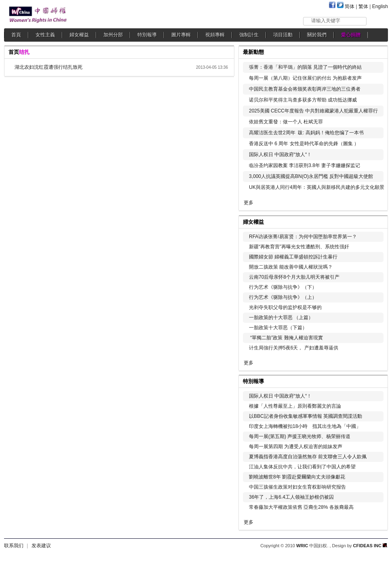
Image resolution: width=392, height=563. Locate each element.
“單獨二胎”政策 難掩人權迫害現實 (286, 338)
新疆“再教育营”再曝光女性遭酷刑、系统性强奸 (299, 247)
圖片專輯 (181, 35)
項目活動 (283, 35)
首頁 (16, 35)
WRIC (302, 546)
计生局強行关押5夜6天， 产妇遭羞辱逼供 (294, 348)
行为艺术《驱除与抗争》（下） (283, 287)
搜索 (378, 21)
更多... (376, 221)
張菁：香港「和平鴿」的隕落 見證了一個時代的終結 (305, 67)
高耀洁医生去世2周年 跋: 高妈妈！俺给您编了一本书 (306, 133)
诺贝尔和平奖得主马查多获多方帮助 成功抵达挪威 (303, 100)
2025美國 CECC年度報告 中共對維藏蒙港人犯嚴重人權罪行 (313, 111)
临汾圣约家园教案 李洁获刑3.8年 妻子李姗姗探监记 (305, 165)
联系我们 (14, 546)
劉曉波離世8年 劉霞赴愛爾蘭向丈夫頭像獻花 (297, 477)
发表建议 (41, 546)
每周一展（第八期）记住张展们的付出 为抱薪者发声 (305, 78)
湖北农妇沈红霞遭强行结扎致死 (48, 67)
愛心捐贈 (351, 35)
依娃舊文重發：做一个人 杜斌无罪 (286, 122)
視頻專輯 (215, 35)
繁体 (363, 6)
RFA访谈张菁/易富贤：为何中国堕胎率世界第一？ (303, 237)
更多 (249, 203)
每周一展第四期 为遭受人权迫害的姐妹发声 (296, 447)
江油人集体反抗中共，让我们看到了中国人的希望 (302, 467)
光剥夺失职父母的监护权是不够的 (285, 307)
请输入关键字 (326, 21)
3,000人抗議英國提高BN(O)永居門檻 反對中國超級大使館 (311, 176)
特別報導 (147, 35)
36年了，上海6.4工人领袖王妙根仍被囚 (291, 497)
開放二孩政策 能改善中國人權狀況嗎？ (291, 267)
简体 (350, 6)
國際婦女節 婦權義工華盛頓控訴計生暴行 (293, 257)
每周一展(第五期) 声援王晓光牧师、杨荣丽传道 (300, 436)
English (380, 6)
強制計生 (249, 35)
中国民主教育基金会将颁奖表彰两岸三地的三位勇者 (305, 89)
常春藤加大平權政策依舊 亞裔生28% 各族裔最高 (301, 507)
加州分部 (113, 35)
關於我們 (317, 35)
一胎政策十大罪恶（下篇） (278, 328)
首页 (14, 52)
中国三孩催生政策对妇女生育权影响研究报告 (297, 487)
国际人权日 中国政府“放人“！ (280, 155)
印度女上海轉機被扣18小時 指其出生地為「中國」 (305, 426)
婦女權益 (79, 35)
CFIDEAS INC (370, 546)
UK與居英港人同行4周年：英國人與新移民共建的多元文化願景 (317, 187)
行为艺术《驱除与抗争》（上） (283, 297)
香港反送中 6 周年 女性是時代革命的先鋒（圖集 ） (304, 144)
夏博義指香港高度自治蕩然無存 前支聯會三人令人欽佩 (308, 457)
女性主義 (45, 35)
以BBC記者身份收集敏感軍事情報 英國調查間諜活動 (306, 416)
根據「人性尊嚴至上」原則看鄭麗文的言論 (295, 406)
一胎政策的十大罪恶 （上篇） (281, 317)
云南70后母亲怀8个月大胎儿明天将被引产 (294, 277)
